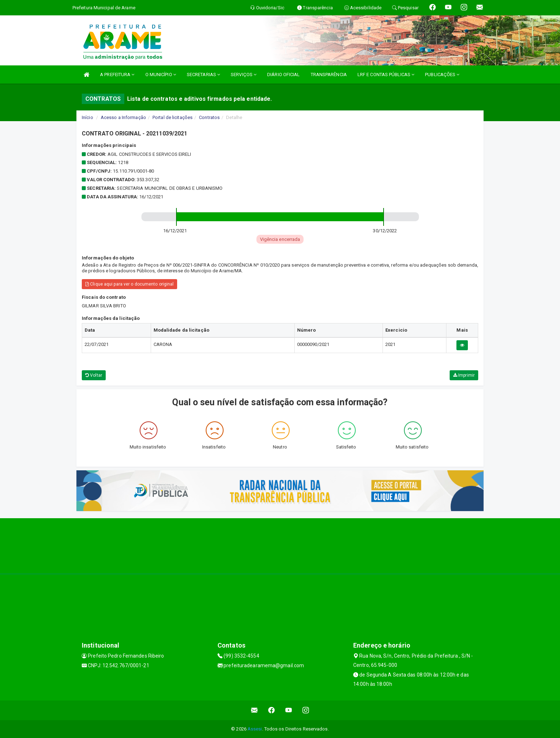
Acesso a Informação (123, 117)
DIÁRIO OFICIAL (283, 75)
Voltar (94, 375)
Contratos (209, 117)
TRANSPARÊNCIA (329, 75)
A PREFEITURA (117, 75)
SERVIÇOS (244, 75)
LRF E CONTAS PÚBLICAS (386, 75)
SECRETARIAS (203, 75)
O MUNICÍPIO (161, 75)
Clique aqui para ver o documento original (129, 284)
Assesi (255, 729)
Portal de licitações (172, 117)
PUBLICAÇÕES (442, 75)
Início (87, 117)
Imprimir (464, 375)
